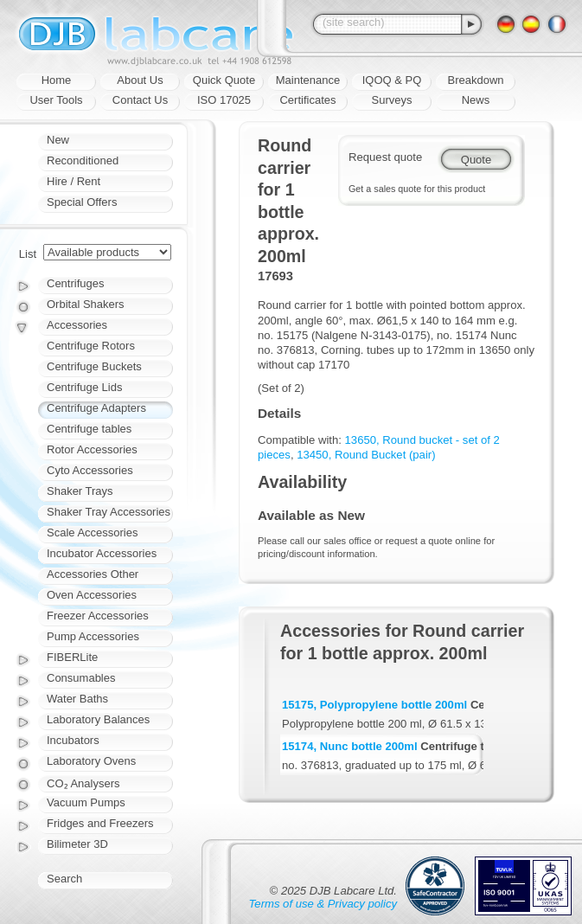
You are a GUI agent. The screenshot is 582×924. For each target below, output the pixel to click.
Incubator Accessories (102, 553)
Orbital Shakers (86, 304)
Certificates (307, 100)
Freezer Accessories (98, 616)
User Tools (56, 100)
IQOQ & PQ (392, 80)
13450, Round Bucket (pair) (366, 455)
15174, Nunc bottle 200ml (350, 746)
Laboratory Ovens (91, 761)
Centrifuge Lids (84, 387)
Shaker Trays (80, 491)
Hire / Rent (74, 181)
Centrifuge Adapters (96, 408)
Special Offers (82, 202)
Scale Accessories (93, 533)
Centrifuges (75, 283)
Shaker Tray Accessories (109, 512)
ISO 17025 (224, 100)
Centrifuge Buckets (94, 366)
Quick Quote (224, 80)
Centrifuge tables (89, 429)
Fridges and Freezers (100, 823)
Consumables (81, 678)
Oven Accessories (92, 595)
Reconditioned (83, 160)
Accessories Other (93, 574)
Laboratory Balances (98, 719)
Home (57, 80)
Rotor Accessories (92, 449)
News (476, 100)
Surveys (392, 100)
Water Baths (77, 699)
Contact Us (140, 100)
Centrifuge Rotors (91, 346)
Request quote (385, 157)
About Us (140, 80)
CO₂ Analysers (83, 783)
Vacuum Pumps (86, 802)
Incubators (73, 740)
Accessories (77, 325)
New (58, 140)
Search (64, 879)
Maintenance (308, 80)
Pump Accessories (93, 636)
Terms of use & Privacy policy (323, 904)
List (28, 254)
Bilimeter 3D (77, 844)
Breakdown (475, 80)
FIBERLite (72, 657)
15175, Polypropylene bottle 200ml (374, 705)
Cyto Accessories (90, 470)
